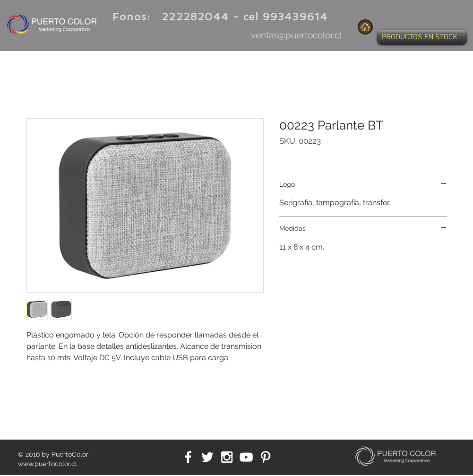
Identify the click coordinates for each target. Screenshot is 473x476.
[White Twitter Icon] (207, 457)
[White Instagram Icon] (227, 457)
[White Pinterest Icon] (266, 457)
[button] (422, 37)
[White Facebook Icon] (188, 457)
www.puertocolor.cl (47, 464)
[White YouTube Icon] (246, 457)
